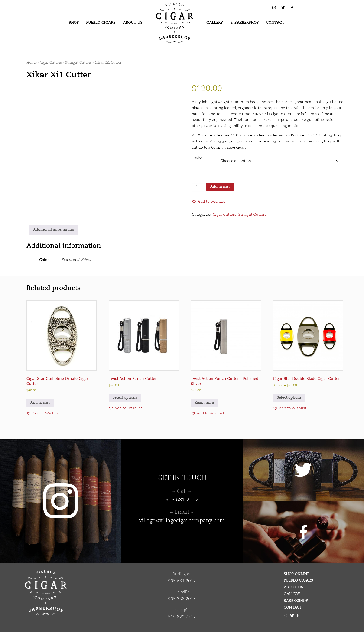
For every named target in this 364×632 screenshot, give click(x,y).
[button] (208, 202)
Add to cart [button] (40, 403)
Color (198, 158)
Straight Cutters (78, 63)
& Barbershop (245, 23)
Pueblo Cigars (101, 23)
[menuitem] (74, 23)
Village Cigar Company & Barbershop (167, 10)
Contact (275, 23)
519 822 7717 (182, 617)
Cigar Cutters (51, 63)
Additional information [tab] (54, 230)
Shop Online (296, 574)
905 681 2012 (182, 500)
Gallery (215, 23)
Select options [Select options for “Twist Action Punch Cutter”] (125, 398)
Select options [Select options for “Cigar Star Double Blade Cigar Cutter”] (289, 398)
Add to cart (220, 187)
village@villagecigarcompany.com (182, 521)
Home (32, 63)
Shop (74, 23)
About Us (133, 23)
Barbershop (296, 601)
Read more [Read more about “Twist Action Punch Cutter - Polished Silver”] (204, 403)
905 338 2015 (182, 599)
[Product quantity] (198, 187)
